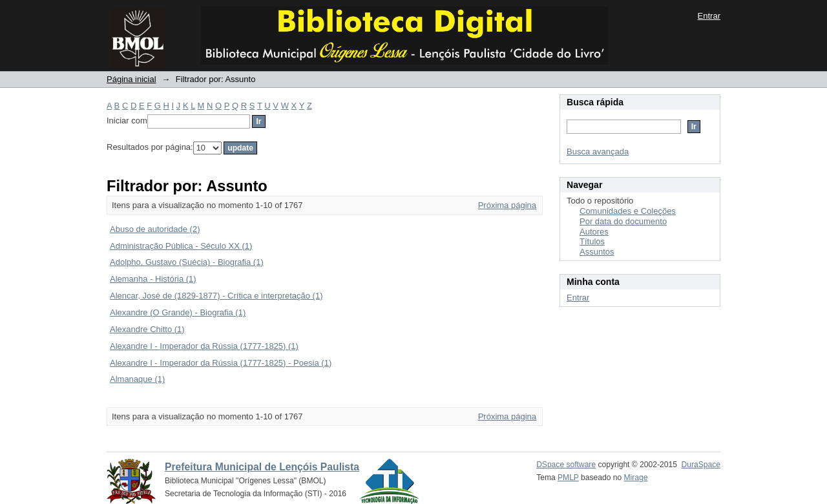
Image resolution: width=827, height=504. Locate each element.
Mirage (636, 478)
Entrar (709, 16)
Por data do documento (623, 221)
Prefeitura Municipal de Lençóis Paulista (262, 467)
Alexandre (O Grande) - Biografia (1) (178, 312)
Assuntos (597, 252)
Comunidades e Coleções (628, 211)
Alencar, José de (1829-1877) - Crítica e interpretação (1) (216, 296)
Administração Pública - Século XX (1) (181, 246)
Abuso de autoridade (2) (155, 229)
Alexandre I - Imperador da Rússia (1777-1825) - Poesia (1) (221, 363)
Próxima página (507, 205)
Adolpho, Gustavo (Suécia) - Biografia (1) (187, 262)
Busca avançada (598, 152)
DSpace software (566, 465)
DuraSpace (701, 465)
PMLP (568, 478)
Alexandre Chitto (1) (147, 329)
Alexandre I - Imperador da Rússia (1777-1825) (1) (204, 346)
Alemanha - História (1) (153, 279)
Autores (594, 232)
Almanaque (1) (137, 379)
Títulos (592, 241)
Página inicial (131, 79)
